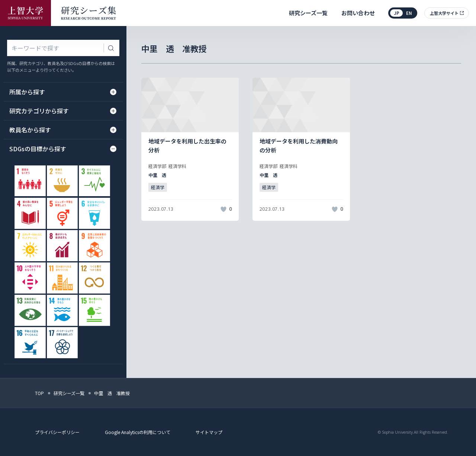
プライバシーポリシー (57, 432)
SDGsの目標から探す (63, 149)
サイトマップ (209, 432)
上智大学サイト (444, 13)
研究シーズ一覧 (308, 13)
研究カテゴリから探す (63, 111)
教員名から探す (63, 130)
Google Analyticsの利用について (138, 432)
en (409, 13)
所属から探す (63, 92)
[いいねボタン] (223, 209)
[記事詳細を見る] (190, 149)
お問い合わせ (358, 13)
